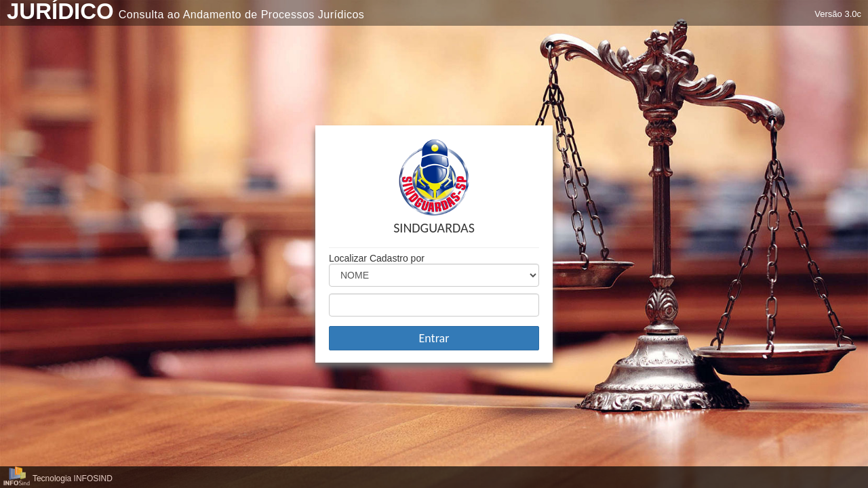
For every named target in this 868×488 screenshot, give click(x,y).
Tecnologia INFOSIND (73, 479)
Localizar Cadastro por (377, 258)
